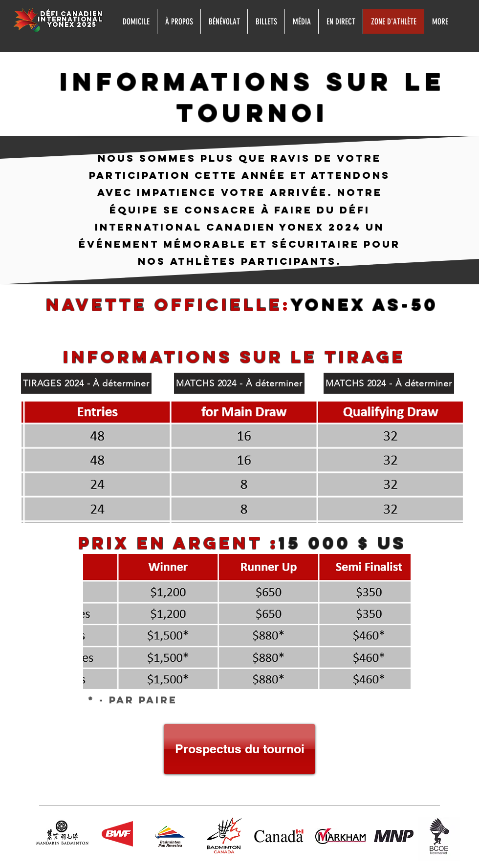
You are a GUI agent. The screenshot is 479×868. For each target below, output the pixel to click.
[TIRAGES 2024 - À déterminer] (86, 383)
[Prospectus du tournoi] (239, 749)
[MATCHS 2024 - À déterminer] (239, 383)
